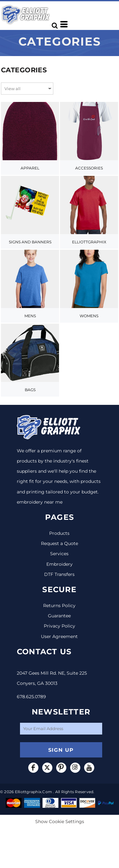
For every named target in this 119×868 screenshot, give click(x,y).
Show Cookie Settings (60, 821)
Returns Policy (59, 606)
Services (59, 554)
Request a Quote (60, 543)
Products (59, 533)
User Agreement (59, 636)
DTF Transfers (59, 574)
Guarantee (59, 616)
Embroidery (60, 564)
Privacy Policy (60, 626)
